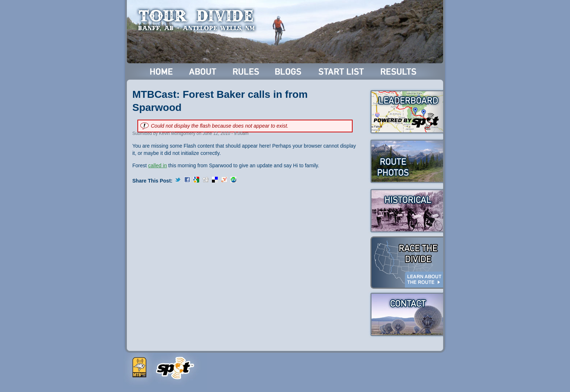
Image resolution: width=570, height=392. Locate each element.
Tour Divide (199, 20)
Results (400, 71)
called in (158, 165)
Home (162, 71)
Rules (247, 71)
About (203, 71)
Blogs (289, 71)
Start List (342, 71)
